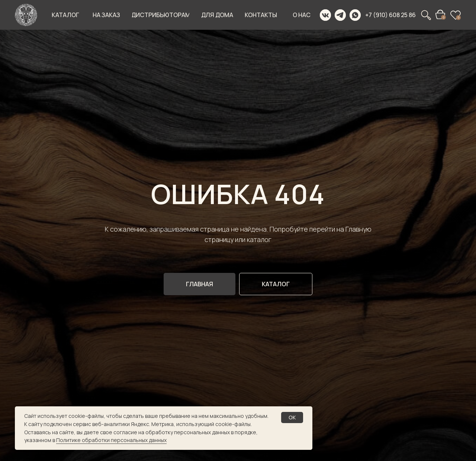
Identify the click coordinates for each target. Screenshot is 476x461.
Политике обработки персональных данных (111, 440)
